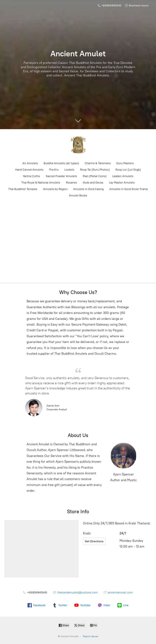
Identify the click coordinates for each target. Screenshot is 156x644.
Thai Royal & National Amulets (41, 183)
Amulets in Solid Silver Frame (129, 189)
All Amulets (30, 163)
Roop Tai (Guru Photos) (95, 170)
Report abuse (91, 636)
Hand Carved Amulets (29, 170)
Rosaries (71, 183)
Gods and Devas (93, 183)
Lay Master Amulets (122, 183)
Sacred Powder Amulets (61, 176)
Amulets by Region (55, 189)
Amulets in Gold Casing (88, 189)
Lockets (69, 170)
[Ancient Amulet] (78, 145)
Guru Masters (125, 163)
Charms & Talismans (98, 163)
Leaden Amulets (123, 176)
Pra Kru (54, 170)
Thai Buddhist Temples (23, 189)
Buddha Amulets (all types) (61, 163)
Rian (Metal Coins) (95, 176)
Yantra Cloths (31, 176)
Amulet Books (78, 195)
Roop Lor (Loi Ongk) (128, 170)
